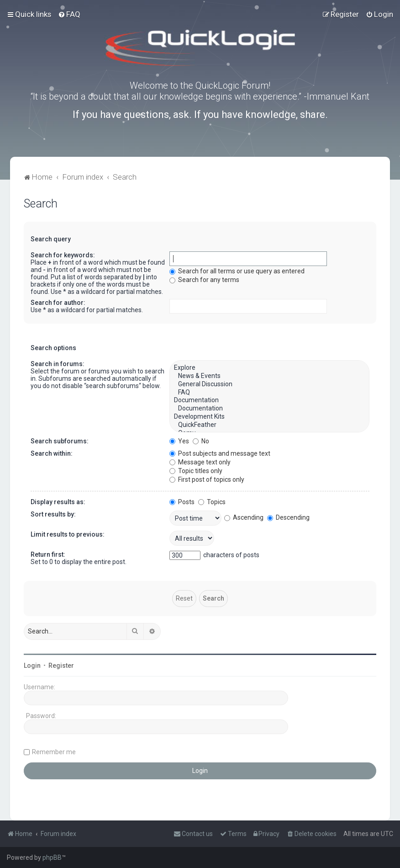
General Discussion (269, 384)
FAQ (269, 393)
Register (61, 666)
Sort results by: (53, 514)
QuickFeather (269, 425)
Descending (288, 517)
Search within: (52, 453)
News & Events (269, 376)
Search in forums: (58, 364)
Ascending (244, 517)
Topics (212, 502)
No (201, 441)
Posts (182, 502)
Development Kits (269, 417)
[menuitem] (69, 14)
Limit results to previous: (68, 534)
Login (32, 666)
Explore (269, 368)
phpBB (52, 857)
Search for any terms (204, 280)
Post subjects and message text (220, 453)
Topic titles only (196, 471)
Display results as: (58, 502)
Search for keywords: (63, 255)
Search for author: (58, 303)
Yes (179, 441)
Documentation (269, 400)
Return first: (48, 554)
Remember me (54, 752)
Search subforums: (60, 441)
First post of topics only (207, 479)
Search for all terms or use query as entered (237, 271)
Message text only (200, 462)
